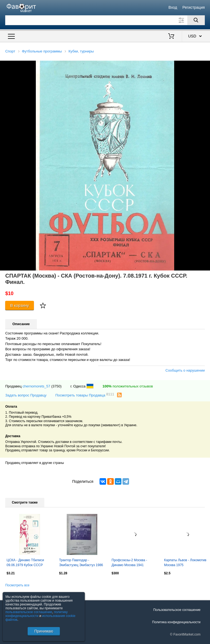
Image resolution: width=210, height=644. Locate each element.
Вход (173, 7)
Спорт (10, 51)
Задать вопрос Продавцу (26, 395)
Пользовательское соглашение (177, 610)
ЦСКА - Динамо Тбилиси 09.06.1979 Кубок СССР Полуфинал (25, 563)
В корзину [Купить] (20, 305)
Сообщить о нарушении (185, 370)
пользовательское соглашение (29, 612)
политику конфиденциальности (37, 614)
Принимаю (44, 631)
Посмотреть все (17, 585)
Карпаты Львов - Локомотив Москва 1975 (185, 563)
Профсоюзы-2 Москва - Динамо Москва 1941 (129, 563)
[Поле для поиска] (105, 20)
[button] (205, 66)
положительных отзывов (128, 386)
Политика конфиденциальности (176, 622)
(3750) (56, 386)
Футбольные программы (42, 51)
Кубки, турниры (81, 51)
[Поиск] (196, 20)
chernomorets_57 (37, 386)
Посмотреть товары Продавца (85, 395)
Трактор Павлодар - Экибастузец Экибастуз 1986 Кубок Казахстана (81, 563)
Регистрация (194, 7)
